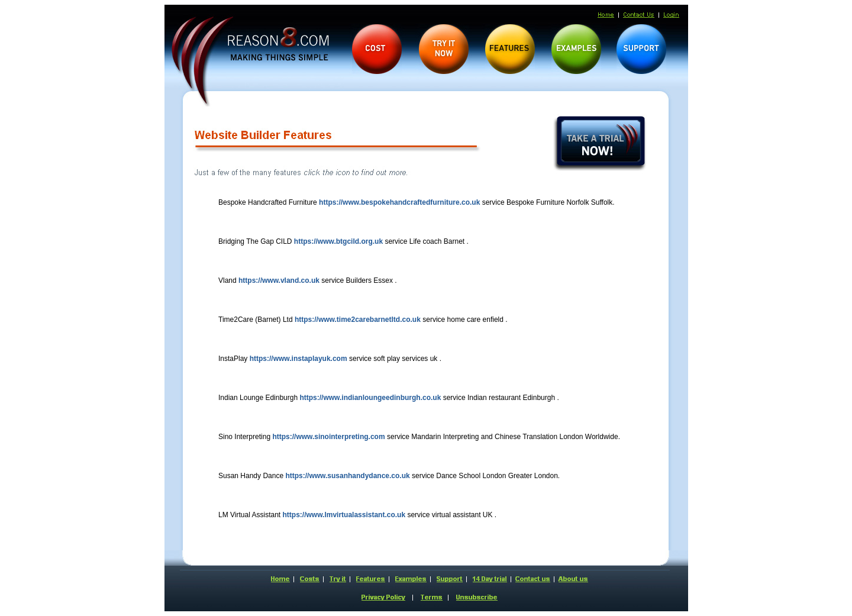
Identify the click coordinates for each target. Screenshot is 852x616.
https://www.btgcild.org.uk (338, 241)
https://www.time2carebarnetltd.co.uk (358, 320)
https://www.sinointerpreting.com (328, 437)
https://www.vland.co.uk (279, 280)
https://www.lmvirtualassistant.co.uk (344, 515)
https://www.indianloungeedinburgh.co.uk (370, 398)
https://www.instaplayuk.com (298, 359)
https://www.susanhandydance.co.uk (347, 476)
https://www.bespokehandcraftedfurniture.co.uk (399, 202)
